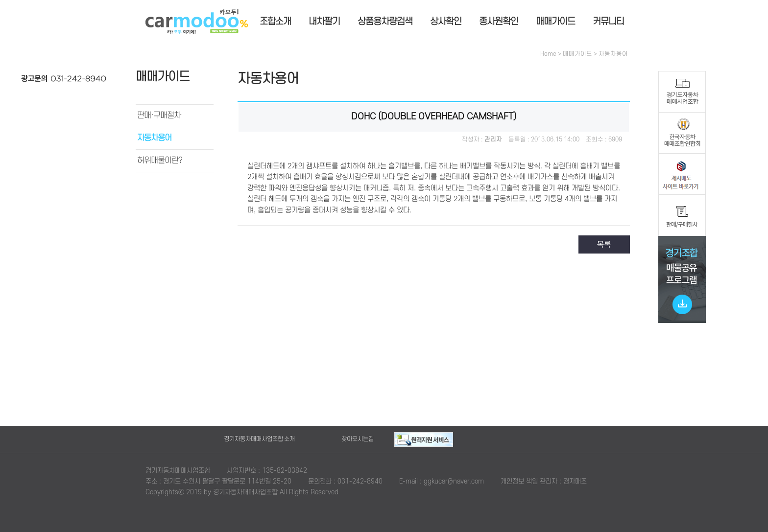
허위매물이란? (160, 161)
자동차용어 (154, 138)
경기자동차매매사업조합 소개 (259, 439)
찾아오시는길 (358, 439)
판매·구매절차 (159, 116)
